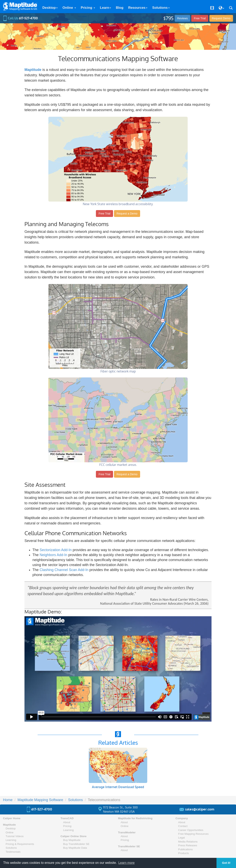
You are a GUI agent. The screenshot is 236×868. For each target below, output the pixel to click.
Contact (183, 826)
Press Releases (188, 845)
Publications (185, 849)
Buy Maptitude (72, 840)
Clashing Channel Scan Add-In (64, 570)
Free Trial (200, 18)
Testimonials (13, 852)
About (67, 822)
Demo (221, 18)
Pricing (88, 8)
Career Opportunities (191, 830)
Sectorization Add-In (56, 550)
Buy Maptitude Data (75, 848)
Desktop (50, 8)
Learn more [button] (127, 863)
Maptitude (9, 825)
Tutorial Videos (15, 836)
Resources (138, 8)
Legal (181, 838)
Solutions (161, 8)
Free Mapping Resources (193, 834)
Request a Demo (127, 214)
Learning (11, 840)
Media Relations (188, 842)
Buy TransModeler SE (76, 844)
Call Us (20, 18)
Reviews (183, 18)
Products (183, 853)
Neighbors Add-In (53, 555)
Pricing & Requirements (20, 844)
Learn (105, 8)
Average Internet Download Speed (118, 787)
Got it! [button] (226, 863)
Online (69, 8)
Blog (120, 8)
